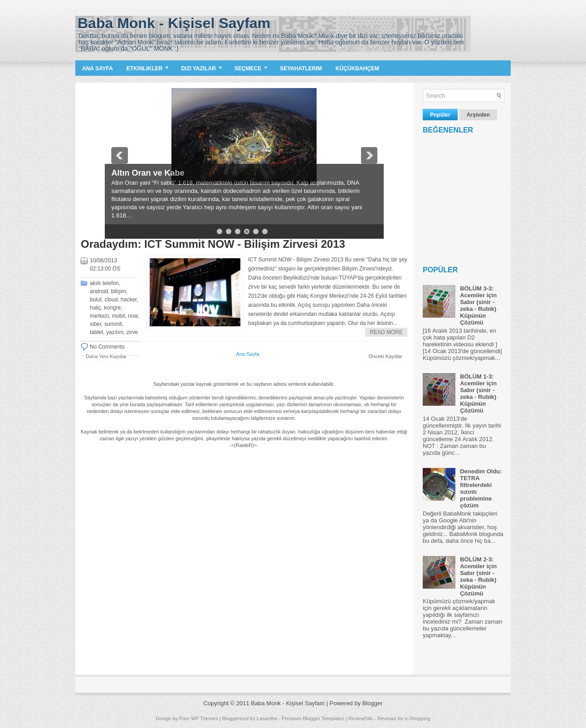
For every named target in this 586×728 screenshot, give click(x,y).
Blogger (373, 703)
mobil (119, 316)
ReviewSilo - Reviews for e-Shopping (389, 718)
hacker (129, 300)
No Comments (107, 347)
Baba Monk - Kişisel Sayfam (174, 23)
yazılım (115, 332)
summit (113, 324)
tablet (96, 332)
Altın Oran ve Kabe (148, 173)
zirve (132, 332)
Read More (386, 332)
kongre (112, 308)
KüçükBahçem (357, 69)
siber (95, 324)
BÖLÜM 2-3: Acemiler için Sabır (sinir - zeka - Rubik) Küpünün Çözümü (478, 576)
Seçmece (254, 66)
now (133, 316)
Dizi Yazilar (204, 66)
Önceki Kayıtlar (385, 356)
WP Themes (205, 718)
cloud (111, 300)
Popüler (440, 115)
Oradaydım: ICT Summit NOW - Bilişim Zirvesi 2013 (213, 244)
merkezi (99, 316)
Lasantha (267, 718)
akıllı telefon (104, 283)
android (99, 291)
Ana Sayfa (98, 69)
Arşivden (478, 115)
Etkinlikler (150, 66)
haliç (95, 308)
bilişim (119, 291)
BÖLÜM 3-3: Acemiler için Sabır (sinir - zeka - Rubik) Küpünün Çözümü (478, 305)
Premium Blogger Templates (313, 718)
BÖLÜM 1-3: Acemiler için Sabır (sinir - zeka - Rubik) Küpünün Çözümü (478, 394)
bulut (96, 300)
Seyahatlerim (301, 69)
